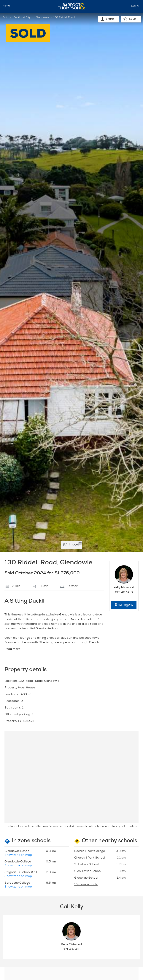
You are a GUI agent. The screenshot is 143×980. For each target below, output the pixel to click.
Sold (5, 18)
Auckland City (22, 18)
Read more (12, 649)
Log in (135, 6)
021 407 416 (124, 593)
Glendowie (42, 18)
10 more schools (86, 885)
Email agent (124, 605)
